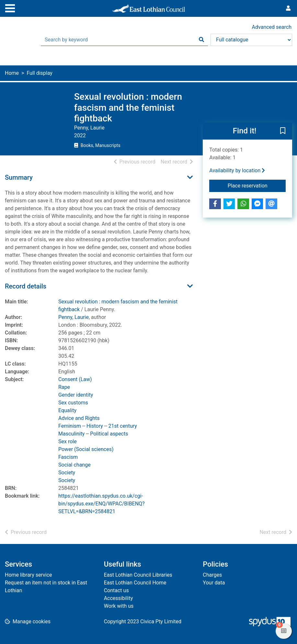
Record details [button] (26, 286)
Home (12, 73)
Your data (214, 583)
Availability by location (237, 170)
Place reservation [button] (257, 185)
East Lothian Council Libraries (138, 575)
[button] (283, 131)
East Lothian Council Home (135, 583)
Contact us (116, 590)
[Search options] (251, 40)
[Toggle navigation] (10, 7)
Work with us (119, 606)
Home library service (29, 575)
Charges (212, 575)
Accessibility (119, 598)
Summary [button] (19, 177)
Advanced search (272, 27)
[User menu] (288, 8)
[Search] (201, 40)
